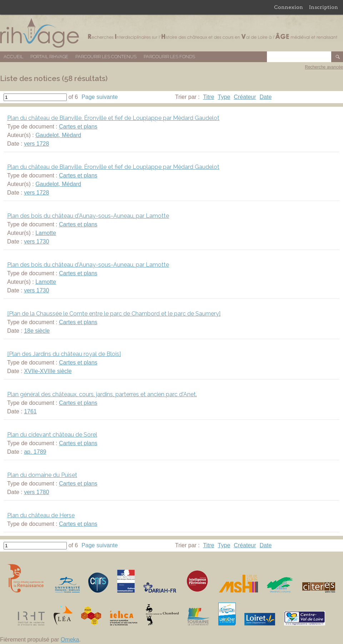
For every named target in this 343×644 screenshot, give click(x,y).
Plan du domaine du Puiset (42, 475)
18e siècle (37, 331)
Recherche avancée (324, 67)
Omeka (70, 640)
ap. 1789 (35, 452)
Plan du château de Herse (41, 515)
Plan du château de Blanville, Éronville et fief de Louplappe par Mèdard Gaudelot (113, 118)
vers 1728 (36, 144)
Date (266, 97)
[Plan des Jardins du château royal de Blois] (64, 354)
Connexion (289, 7)
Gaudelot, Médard (58, 184)
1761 (30, 411)
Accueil (13, 57)
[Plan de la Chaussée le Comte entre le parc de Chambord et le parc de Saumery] (114, 314)
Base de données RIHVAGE (171, 33)
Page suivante (100, 97)
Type (224, 97)
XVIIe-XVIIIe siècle (48, 371)
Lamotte (46, 233)
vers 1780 (36, 492)
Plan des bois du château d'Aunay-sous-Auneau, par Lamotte (88, 216)
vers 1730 (36, 241)
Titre (208, 97)
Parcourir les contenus (106, 57)
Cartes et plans (78, 127)
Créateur (245, 97)
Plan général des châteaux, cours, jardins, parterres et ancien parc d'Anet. (102, 394)
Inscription (324, 7)
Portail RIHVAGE (49, 57)
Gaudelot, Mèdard (58, 135)
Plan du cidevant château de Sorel (52, 435)
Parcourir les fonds (169, 57)
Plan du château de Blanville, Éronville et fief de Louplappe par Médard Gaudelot (113, 167)
